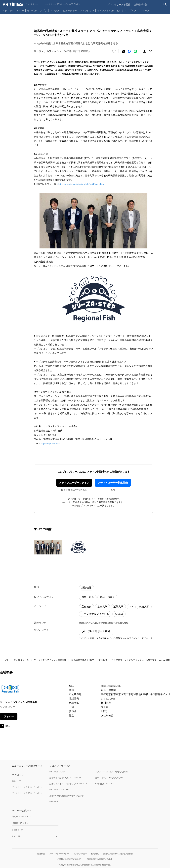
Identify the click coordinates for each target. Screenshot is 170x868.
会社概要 (41, 854)
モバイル (32, 10)
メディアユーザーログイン (74, 483)
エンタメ (55, 10)
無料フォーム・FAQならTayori (109, 778)
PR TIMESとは (18, 775)
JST (131, 607)
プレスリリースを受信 (119, 4)
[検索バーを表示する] (165, 4)
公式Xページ (17, 830)
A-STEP (119, 614)
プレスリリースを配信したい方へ (27, 793)
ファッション (87, 10)
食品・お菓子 (107, 597)
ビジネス (122, 10)
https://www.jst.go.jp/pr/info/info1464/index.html (82, 184)
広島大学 (102, 607)
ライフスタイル (105, 10)
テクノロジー (17, 10)
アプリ (43, 10)
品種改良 (86, 607)
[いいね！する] (114, 51)
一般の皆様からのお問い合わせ (99, 859)
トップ (5, 660)
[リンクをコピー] (150, 51)
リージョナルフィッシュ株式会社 (50, 660)
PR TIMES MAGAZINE (59, 790)
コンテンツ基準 (80, 854)
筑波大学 (144, 607)
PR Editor (54, 802)
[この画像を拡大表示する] (48, 547)
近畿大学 (118, 607)
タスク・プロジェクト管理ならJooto (112, 772)
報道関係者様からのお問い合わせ (118, 854)
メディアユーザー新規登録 (113, 483)
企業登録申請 (141, 4)
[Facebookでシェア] (129, 51)
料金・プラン (18, 781)
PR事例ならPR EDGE (105, 784)
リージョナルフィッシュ (95, 614)
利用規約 (95, 854)
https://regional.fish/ (50, 444)
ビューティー (70, 10)
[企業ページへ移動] (10, 690)
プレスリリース (21, 660)
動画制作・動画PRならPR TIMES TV (65, 778)
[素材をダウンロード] (144, 51)
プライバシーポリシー (59, 854)
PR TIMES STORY (57, 772)
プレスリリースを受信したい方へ (27, 787)
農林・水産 (88, 597)
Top (5, 10)
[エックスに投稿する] (123, 51)
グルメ (133, 10)
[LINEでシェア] (135, 51)
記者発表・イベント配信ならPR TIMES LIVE (69, 784)
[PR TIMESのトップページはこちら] (41, 4)
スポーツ (144, 10)
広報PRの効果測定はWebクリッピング (67, 796)
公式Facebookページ (21, 816)
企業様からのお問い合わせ (69, 859)
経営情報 (86, 588)
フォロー (9, 716)
